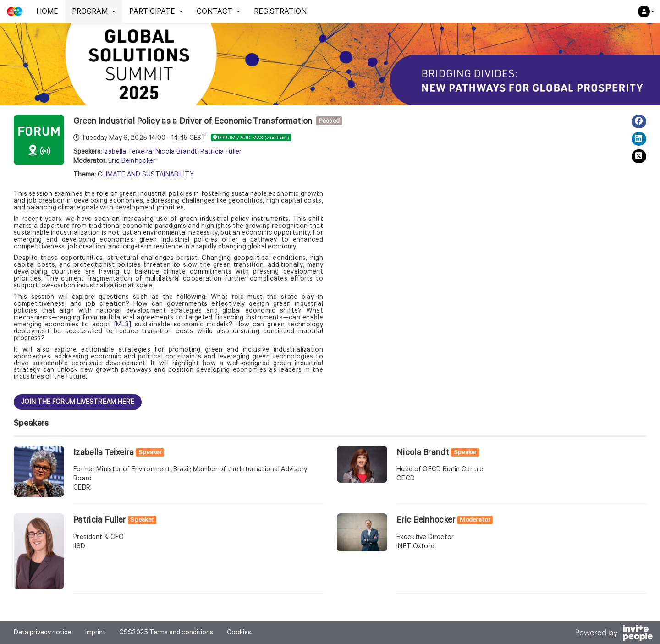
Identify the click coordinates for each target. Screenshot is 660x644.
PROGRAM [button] (94, 11)
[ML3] (123, 325)
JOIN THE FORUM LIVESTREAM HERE (78, 402)
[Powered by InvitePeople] (614, 634)
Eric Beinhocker (132, 161)
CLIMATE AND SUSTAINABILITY (146, 175)
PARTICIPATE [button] (156, 11)
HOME (47, 11)
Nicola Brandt (176, 152)
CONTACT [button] (218, 11)
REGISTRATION (280, 11)
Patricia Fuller (221, 152)
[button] (646, 11)
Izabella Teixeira (128, 152)
